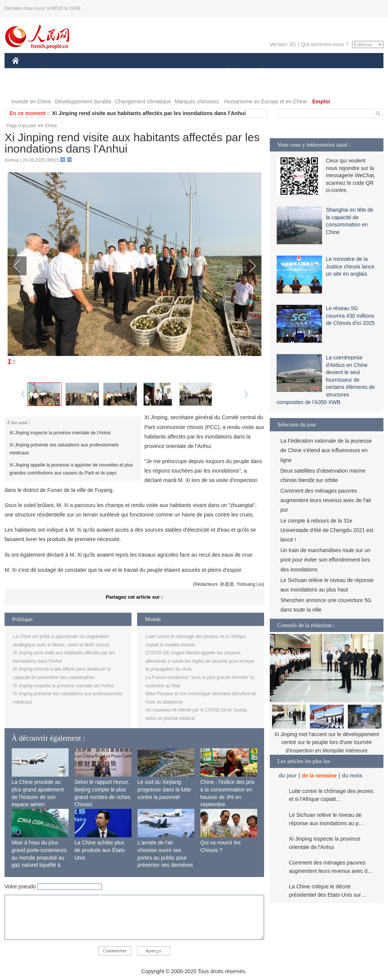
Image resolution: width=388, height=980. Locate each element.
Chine (51, 126)
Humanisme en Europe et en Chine (265, 101)
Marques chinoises (197, 101)
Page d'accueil (21, 126)
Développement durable (83, 101)
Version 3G (283, 44)
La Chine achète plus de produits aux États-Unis (100, 850)
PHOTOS (28, 87)
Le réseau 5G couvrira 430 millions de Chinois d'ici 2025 (350, 316)
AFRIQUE (124, 71)
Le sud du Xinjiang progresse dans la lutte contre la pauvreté (164, 789)
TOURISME (322, 71)
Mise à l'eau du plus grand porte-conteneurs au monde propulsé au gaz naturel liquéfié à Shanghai (39, 857)
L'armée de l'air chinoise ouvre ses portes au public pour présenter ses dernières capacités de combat (165, 857)
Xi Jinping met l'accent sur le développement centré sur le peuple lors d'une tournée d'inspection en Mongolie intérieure (327, 742)
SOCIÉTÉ (225, 71)
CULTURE (192, 71)
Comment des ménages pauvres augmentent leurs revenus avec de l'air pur (326, 500)
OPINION (357, 71)
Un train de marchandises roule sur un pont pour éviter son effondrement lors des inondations (325, 560)
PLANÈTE (259, 71)
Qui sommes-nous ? (325, 44)
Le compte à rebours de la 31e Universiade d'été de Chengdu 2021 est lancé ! (327, 530)
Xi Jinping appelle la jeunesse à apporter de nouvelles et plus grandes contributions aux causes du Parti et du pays (71, 469)
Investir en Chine (31, 101)
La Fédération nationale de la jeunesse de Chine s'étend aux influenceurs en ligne (326, 450)
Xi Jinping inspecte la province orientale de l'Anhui (60, 433)
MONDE (93, 71)
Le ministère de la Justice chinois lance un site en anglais (350, 266)
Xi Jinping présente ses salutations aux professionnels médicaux (64, 449)
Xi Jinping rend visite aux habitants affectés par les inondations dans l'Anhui (149, 113)
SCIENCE (158, 71)
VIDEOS (58, 87)
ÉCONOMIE (58, 71)
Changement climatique (143, 101)
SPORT (289, 71)
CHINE (25, 71)
